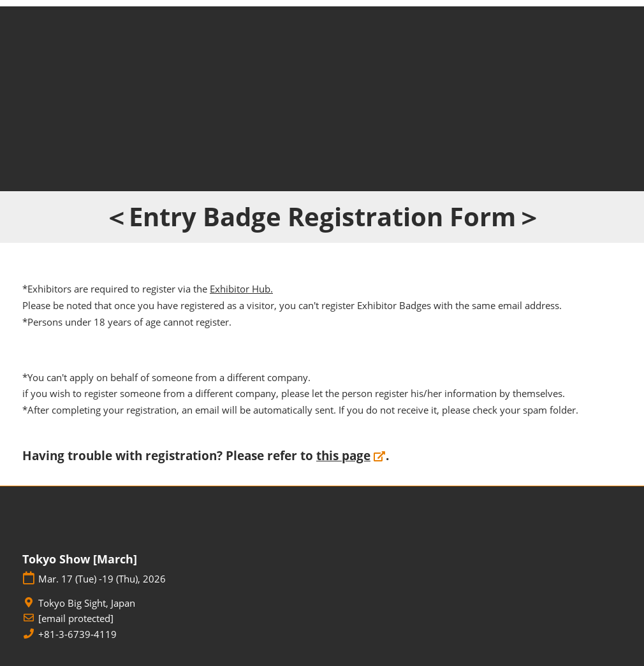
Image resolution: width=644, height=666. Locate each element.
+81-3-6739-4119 (77, 634)
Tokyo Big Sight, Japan (87, 603)
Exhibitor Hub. (241, 289)
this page (343, 456)
